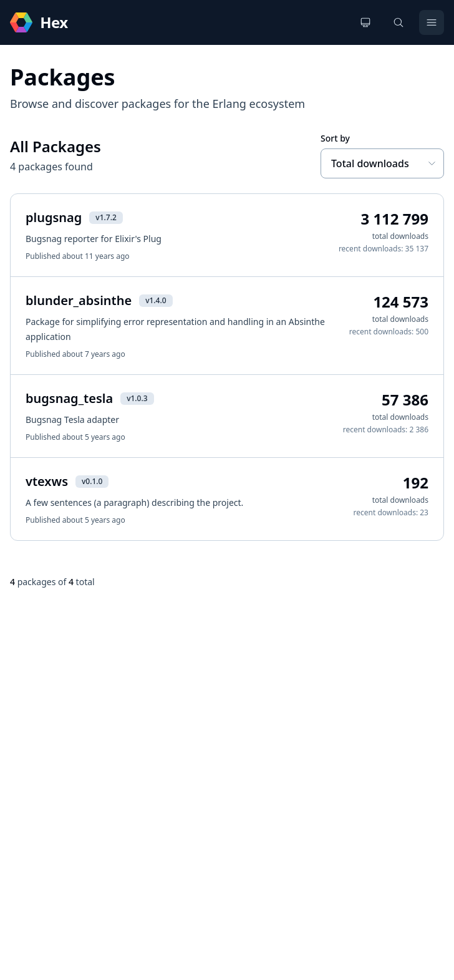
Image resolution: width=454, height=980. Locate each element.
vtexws (47, 481)
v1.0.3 (137, 398)
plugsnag (54, 217)
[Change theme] (365, 22)
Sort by (335, 138)
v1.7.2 (106, 217)
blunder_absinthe (79, 300)
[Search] (398, 22)
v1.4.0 (156, 300)
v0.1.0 (92, 481)
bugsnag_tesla (69, 398)
